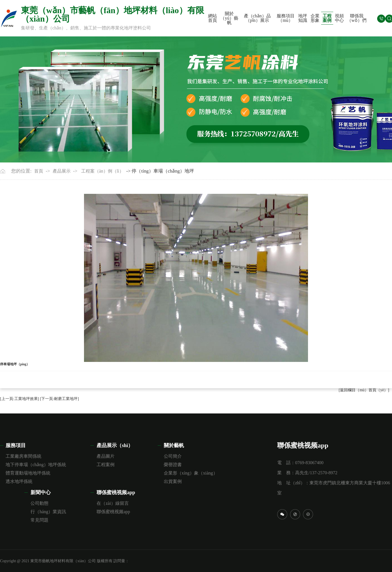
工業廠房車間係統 (24, 456)
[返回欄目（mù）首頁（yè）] (364, 390)
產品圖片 (106, 456)
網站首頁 (213, 18)
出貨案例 (173, 481)
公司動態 (39, 503)
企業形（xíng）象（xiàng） (191, 473)
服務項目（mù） (286, 18)
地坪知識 (303, 18)
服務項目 (16, 445)
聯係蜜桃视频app (116, 492)
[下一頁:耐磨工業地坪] (60, 399)
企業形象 (315, 18)
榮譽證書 (173, 465)
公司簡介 (173, 456)
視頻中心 (339, 18)
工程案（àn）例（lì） (102, 171)
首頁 (39, 171)
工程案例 (327, 18)
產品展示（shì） (115, 445)
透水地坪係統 (19, 481)
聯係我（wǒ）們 (357, 18)
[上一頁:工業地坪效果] (19, 399)
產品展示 (62, 171)
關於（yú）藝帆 (229, 18)
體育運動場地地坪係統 (28, 473)
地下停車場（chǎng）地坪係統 (36, 465)
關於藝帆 (174, 445)
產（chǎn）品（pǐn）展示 (257, 18)
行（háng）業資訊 (48, 512)
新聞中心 (41, 492)
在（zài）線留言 (113, 503)
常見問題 (39, 520)
